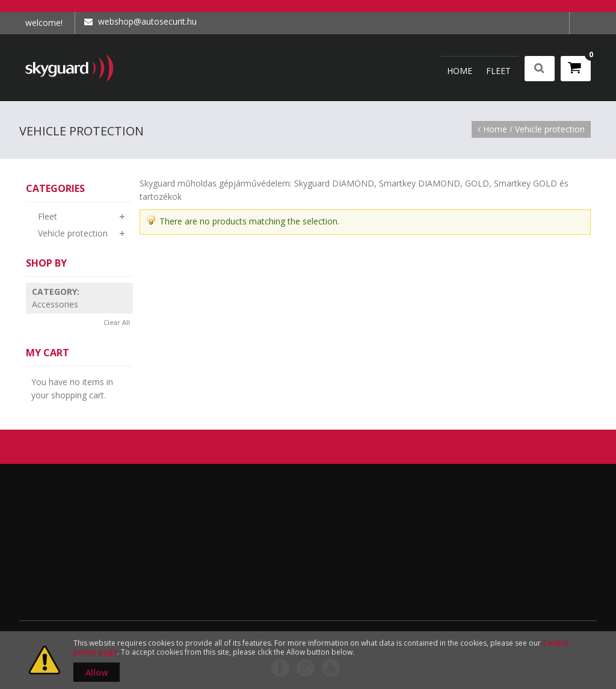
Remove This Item (124, 292)
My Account (559, 23)
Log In (580, 23)
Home (495, 129)
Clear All (117, 322)
